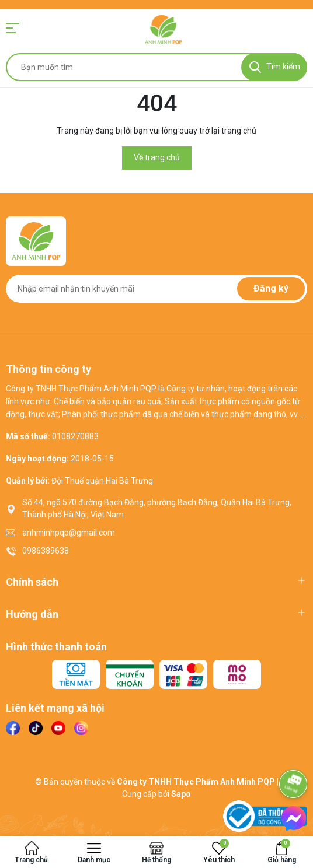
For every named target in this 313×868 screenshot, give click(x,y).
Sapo (181, 794)
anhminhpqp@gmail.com (69, 533)
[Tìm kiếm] (274, 67)
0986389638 (46, 551)
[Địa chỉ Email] (156, 289)
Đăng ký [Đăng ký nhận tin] (271, 288)
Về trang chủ (157, 157)
